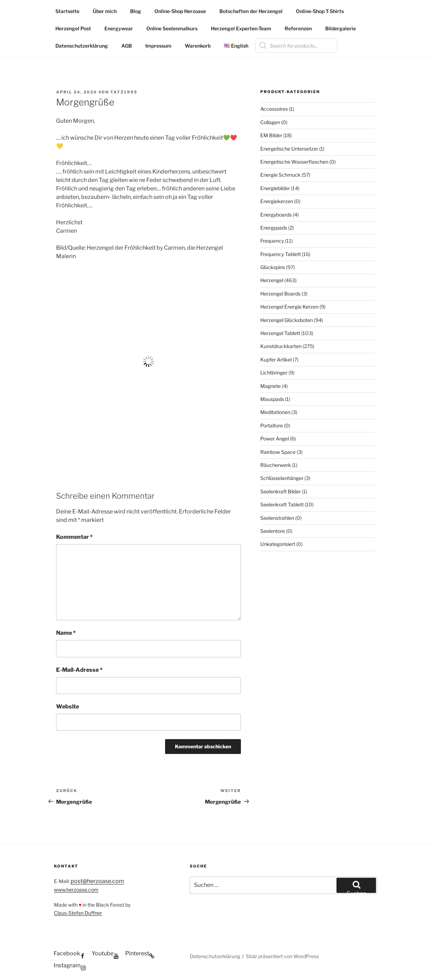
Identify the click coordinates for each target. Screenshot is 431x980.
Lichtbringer (274, 373)
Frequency (272, 241)
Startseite (67, 11)
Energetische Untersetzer (289, 149)
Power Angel (275, 439)
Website (68, 707)
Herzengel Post (73, 28)
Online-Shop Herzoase (180, 11)
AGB (127, 46)
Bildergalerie (341, 28)
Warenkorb (198, 46)
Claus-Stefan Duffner (78, 913)
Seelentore (273, 531)
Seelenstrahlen (277, 518)
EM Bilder (271, 135)
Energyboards (276, 215)
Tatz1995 (124, 92)
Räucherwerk (276, 465)
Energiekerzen (277, 201)
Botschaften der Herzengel (251, 11)
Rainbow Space (278, 452)
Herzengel (272, 280)
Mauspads (272, 399)
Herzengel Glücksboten (287, 320)
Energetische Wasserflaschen (294, 162)
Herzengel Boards (280, 294)
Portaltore (272, 425)
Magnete (271, 386)
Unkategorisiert (278, 544)
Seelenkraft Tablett (282, 504)
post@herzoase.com (97, 881)
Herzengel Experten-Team (241, 28)
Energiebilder (275, 188)
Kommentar (74, 537)
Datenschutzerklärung (82, 46)
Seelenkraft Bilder (281, 491)
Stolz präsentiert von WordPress (282, 956)
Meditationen (275, 412)
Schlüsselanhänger (282, 478)
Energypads (274, 228)
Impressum (158, 46)
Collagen (270, 122)
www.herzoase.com (76, 890)
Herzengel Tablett (280, 333)
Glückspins (273, 267)
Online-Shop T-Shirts (320, 11)
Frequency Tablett (281, 254)
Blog (136, 11)
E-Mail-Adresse (79, 670)
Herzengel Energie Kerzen (289, 307)
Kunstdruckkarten (281, 346)
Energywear (119, 28)
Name (66, 633)
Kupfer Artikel (276, 360)
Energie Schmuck (280, 175)
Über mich (105, 11)
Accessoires (274, 109)
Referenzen (298, 28)
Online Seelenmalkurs (172, 28)
